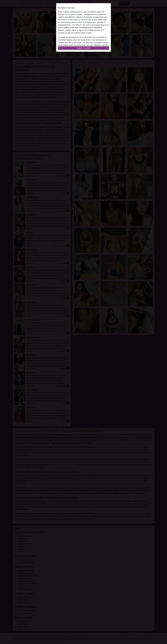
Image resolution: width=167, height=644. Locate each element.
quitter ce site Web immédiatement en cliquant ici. (83, 28)
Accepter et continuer (84, 48)
